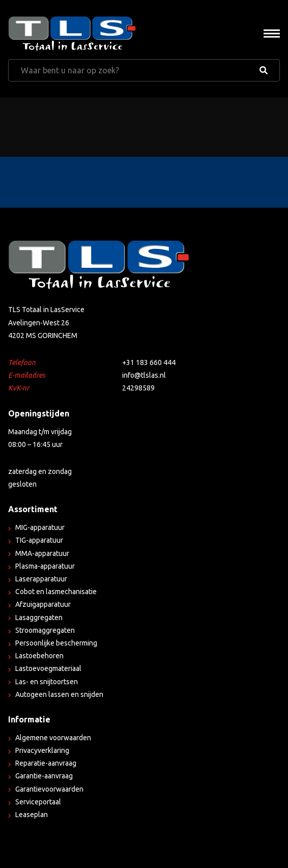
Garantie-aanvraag (44, 776)
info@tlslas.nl (144, 375)
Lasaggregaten (39, 618)
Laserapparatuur (41, 579)
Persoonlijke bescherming (56, 643)
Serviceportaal (38, 802)
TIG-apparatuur (39, 540)
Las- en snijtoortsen (47, 682)
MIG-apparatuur (40, 527)
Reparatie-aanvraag (46, 763)
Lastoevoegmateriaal (48, 668)
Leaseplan (32, 815)
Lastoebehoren (39, 656)
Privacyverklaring (42, 750)
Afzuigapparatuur (43, 604)
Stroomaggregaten (45, 630)
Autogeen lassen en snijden (59, 694)
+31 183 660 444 (149, 362)
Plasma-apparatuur (45, 566)
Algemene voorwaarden (53, 738)
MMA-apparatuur (42, 553)
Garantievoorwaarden (49, 789)
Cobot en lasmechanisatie (56, 592)
